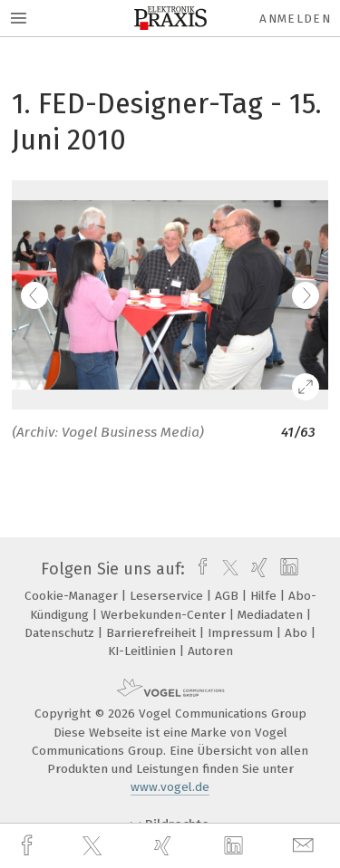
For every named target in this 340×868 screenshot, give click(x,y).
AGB (228, 596)
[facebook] (29, 846)
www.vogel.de (170, 787)
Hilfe (265, 596)
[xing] (165, 846)
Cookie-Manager (73, 596)
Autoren (210, 651)
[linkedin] (236, 846)
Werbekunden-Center (165, 615)
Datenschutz (61, 633)
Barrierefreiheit (153, 633)
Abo (298, 633)
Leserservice (168, 596)
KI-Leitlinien (144, 651)
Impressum (242, 633)
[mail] (306, 846)
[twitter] (94, 846)
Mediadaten (272, 615)
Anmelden (295, 19)
